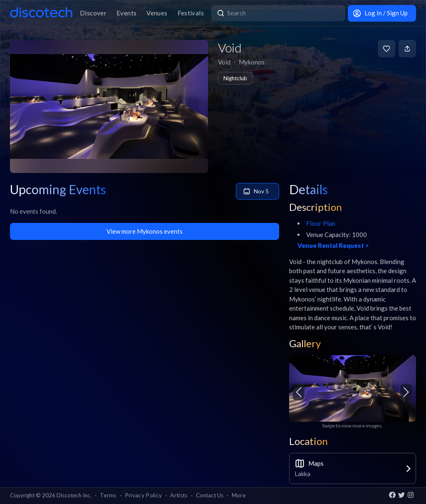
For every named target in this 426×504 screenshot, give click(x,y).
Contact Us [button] (210, 495)
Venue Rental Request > (333, 245)
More (239, 495)
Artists (179, 495)
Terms (108, 495)
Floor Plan (321, 223)
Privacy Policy (144, 495)
